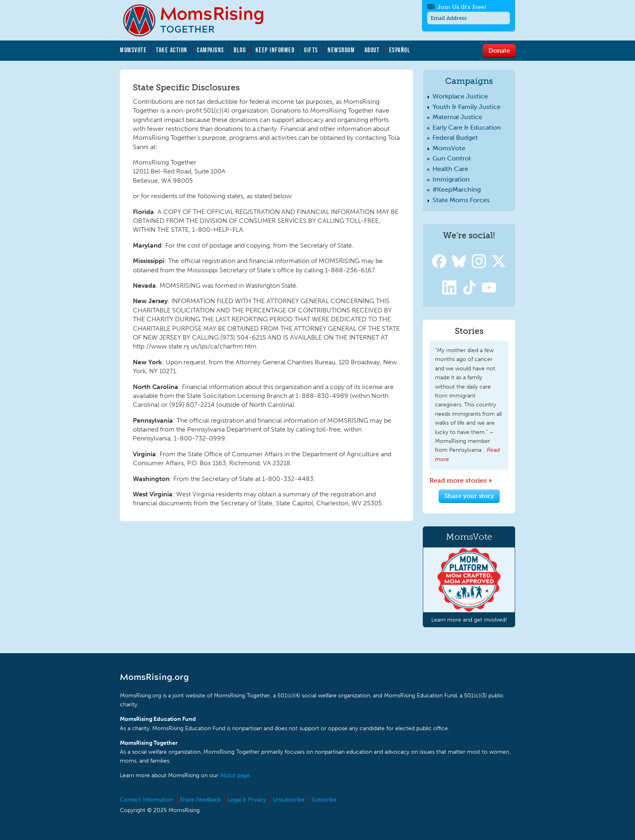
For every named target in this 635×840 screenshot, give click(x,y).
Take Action (172, 50)
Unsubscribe (289, 800)
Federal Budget (455, 138)
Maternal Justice (457, 117)
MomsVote (133, 50)
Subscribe (324, 800)
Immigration (451, 179)
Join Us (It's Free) (462, 7)
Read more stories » (461, 480)
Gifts (311, 50)
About (372, 50)
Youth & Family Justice (467, 107)
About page (235, 775)
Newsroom (341, 50)
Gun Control (452, 158)
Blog (240, 50)
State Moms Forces (461, 200)
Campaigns (211, 50)
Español (400, 50)
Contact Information (146, 800)
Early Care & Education (467, 127)
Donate (499, 50)
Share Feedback (200, 800)
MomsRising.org (199, 20)
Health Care (450, 169)
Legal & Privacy (247, 800)
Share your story (469, 496)
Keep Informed (275, 50)
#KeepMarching (457, 189)
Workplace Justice (460, 96)
